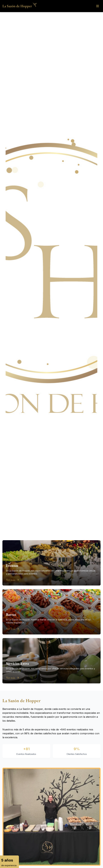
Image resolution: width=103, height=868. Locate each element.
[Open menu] (98, 6)
